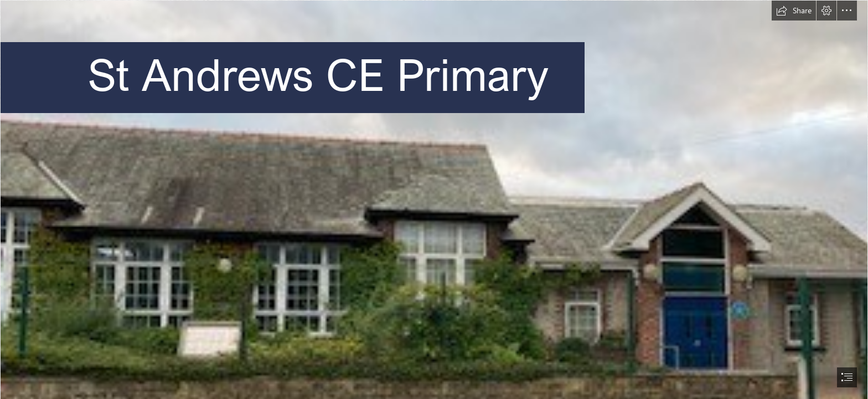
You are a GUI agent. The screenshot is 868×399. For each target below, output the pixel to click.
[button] (794, 11)
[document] (434, 199)
